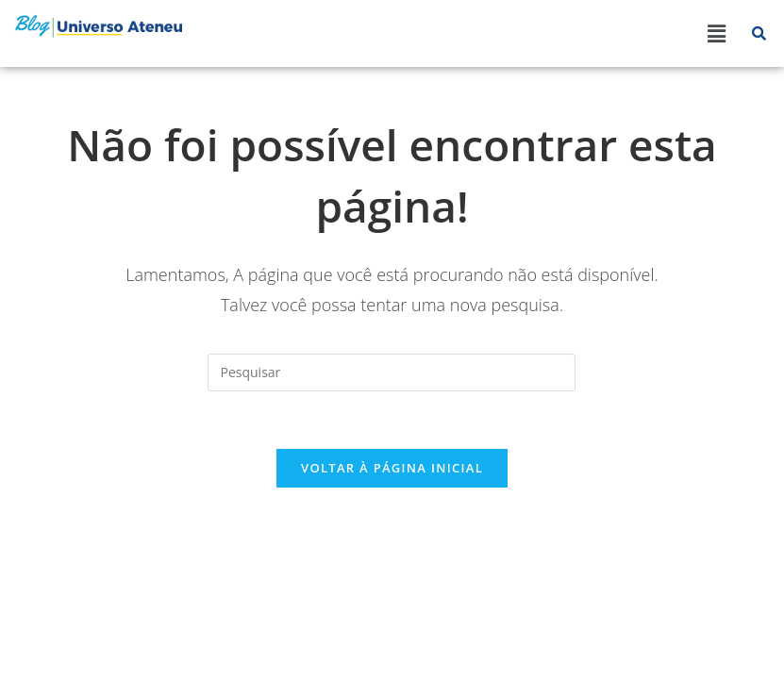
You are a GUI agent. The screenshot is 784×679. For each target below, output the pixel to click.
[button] (717, 33)
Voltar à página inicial (392, 468)
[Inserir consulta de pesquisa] (392, 373)
